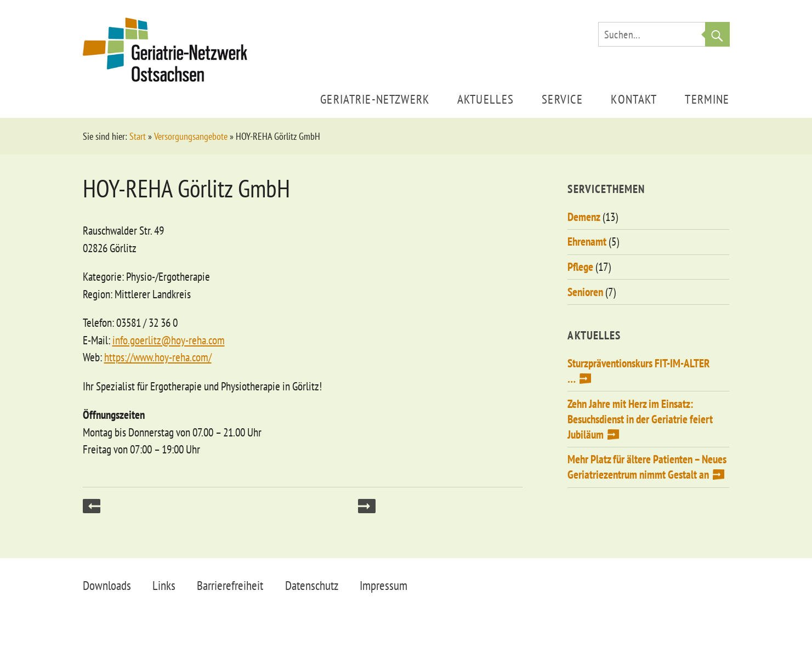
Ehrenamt (587, 242)
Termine (707, 99)
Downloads (107, 585)
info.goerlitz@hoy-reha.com (169, 340)
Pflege (580, 267)
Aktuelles (486, 99)
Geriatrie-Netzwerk (375, 99)
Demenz (584, 217)
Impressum (384, 585)
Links (164, 585)
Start (138, 136)
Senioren (585, 292)
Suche (717, 34)
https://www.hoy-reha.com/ (158, 357)
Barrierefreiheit (230, 585)
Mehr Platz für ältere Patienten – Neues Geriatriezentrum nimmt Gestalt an (647, 467)
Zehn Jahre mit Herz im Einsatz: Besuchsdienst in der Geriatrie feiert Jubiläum (640, 419)
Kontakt (634, 99)
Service (562, 99)
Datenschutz (312, 585)
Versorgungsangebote (191, 136)
